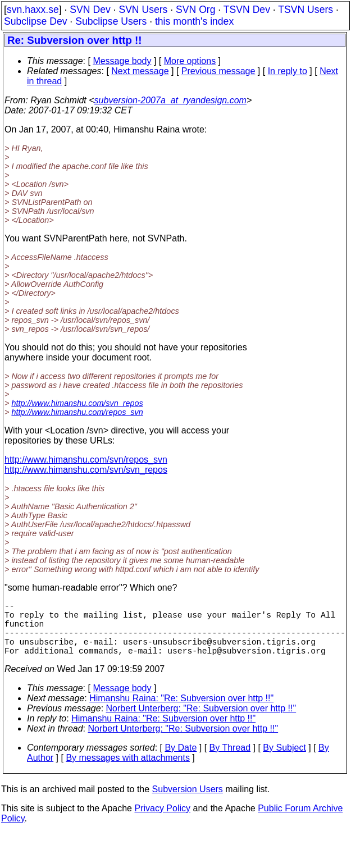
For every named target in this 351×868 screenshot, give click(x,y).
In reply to (288, 71)
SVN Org (195, 10)
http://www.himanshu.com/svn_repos (77, 403)
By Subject (284, 761)
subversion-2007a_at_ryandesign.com (170, 100)
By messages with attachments (128, 771)
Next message (140, 71)
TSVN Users (306, 10)
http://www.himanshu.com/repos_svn (77, 412)
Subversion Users (188, 803)
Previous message (218, 71)
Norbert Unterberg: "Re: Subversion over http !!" (201, 722)
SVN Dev (90, 10)
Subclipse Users (111, 21)
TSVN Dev (247, 10)
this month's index (194, 21)
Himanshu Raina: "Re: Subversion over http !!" (181, 712)
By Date (181, 761)
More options (190, 61)
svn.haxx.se (33, 10)
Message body (122, 61)
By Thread (230, 761)
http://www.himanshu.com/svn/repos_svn (86, 460)
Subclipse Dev (35, 21)
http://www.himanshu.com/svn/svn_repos (86, 470)
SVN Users (143, 10)
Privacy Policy (162, 822)
